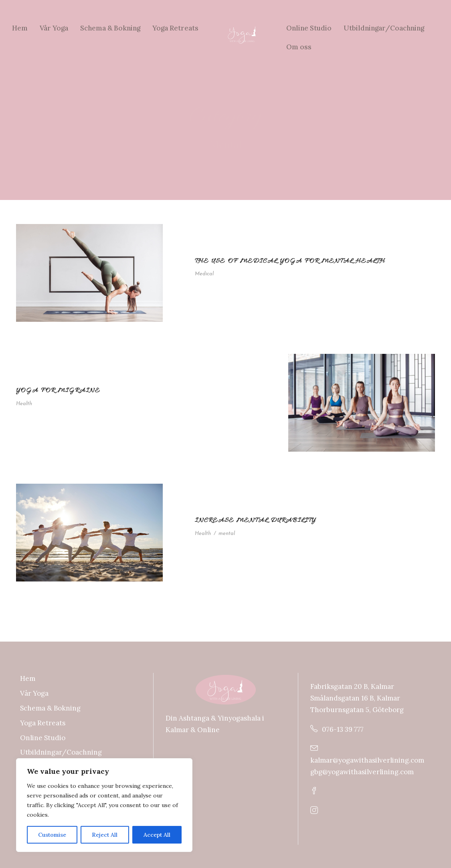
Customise (52, 835)
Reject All (105, 835)
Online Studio (309, 28)
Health (24, 404)
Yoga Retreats (175, 28)
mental (227, 534)
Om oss (299, 47)
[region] (104, 805)
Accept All (157, 835)
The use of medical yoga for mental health (290, 261)
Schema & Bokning (110, 28)
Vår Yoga (54, 28)
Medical (204, 274)
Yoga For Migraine (58, 391)
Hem (20, 28)
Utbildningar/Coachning (384, 28)
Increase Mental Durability (255, 521)
